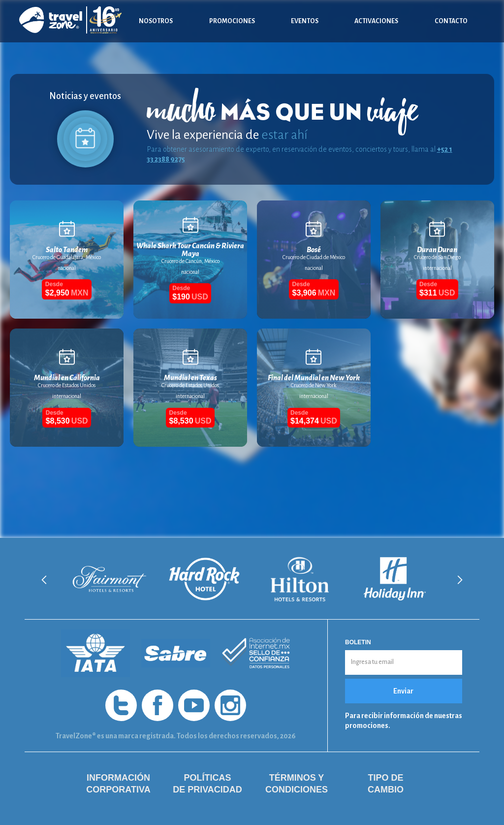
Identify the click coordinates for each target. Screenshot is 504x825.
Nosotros (156, 21)
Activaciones (376, 21)
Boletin (358, 642)
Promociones (232, 21)
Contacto (451, 21)
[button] (44, 580)
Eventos (305, 21)
